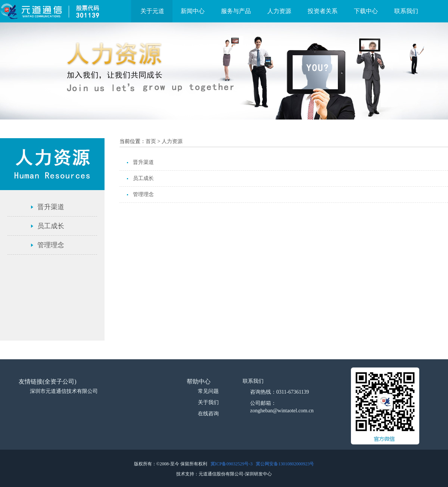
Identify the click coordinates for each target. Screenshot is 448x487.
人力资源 (279, 11)
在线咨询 (208, 414)
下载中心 (366, 11)
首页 (151, 141)
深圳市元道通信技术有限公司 (64, 391)
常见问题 (208, 391)
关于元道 (152, 11)
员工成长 (51, 226)
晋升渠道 (51, 207)
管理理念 (51, 245)
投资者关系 (323, 11)
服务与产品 (236, 11)
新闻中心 (193, 11)
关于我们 (208, 402)
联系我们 (406, 11)
